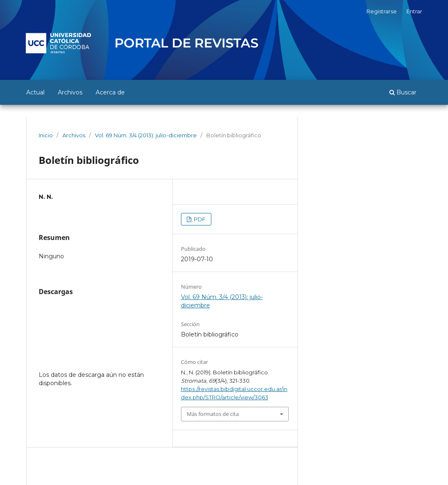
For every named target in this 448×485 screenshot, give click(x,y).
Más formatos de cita (213, 414)
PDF (199, 219)
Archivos (70, 92)
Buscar (403, 92)
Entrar (414, 11)
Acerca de (110, 92)
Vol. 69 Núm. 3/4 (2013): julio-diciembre (146, 135)
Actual (35, 92)
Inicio (46, 135)
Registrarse (382, 11)
